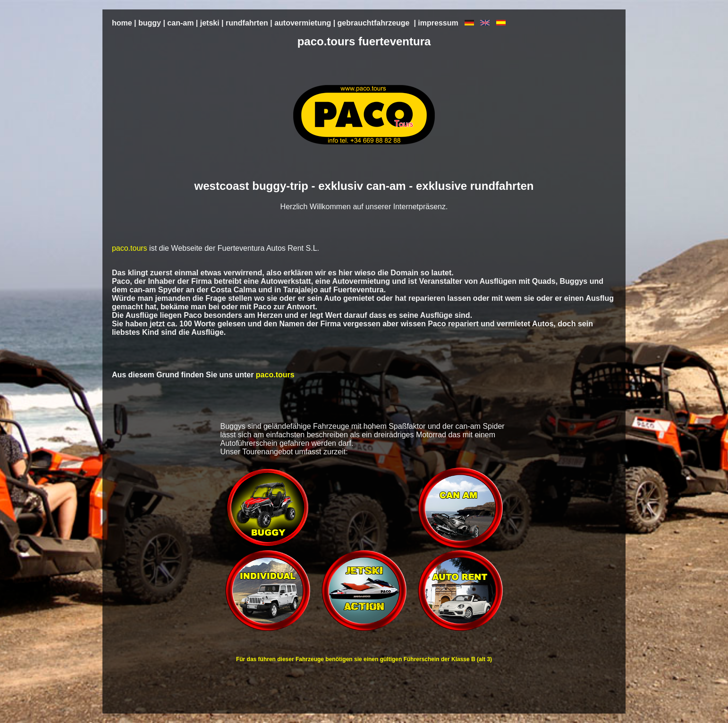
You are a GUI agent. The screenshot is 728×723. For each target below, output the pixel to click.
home (122, 23)
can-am (180, 23)
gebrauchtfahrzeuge (374, 23)
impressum (438, 23)
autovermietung (303, 23)
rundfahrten (247, 23)
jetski (210, 23)
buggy (150, 23)
